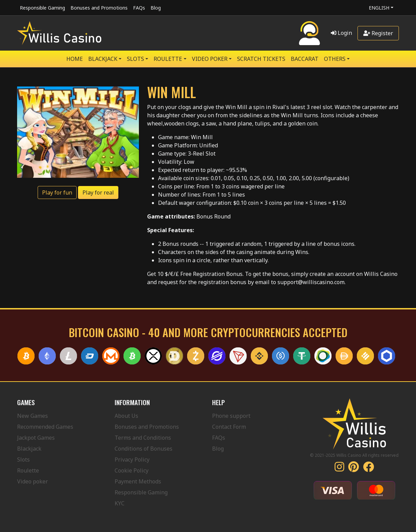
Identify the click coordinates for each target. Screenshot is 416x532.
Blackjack (29, 449)
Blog (156, 8)
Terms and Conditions (143, 438)
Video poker (32, 481)
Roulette (28, 470)
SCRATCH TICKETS (261, 59)
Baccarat (305, 59)
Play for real (98, 192)
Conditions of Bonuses (144, 449)
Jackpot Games (36, 438)
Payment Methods (138, 481)
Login (341, 33)
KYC (120, 503)
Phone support (231, 416)
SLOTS (135, 59)
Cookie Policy (132, 470)
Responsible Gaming (42, 8)
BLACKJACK (103, 59)
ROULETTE (168, 59)
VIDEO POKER (210, 59)
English (379, 8)
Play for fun (57, 192)
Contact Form (229, 427)
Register (378, 33)
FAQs (139, 8)
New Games (32, 416)
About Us (126, 416)
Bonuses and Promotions (99, 8)
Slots (23, 460)
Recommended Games (45, 427)
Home (75, 59)
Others (335, 59)
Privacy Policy (132, 460)
